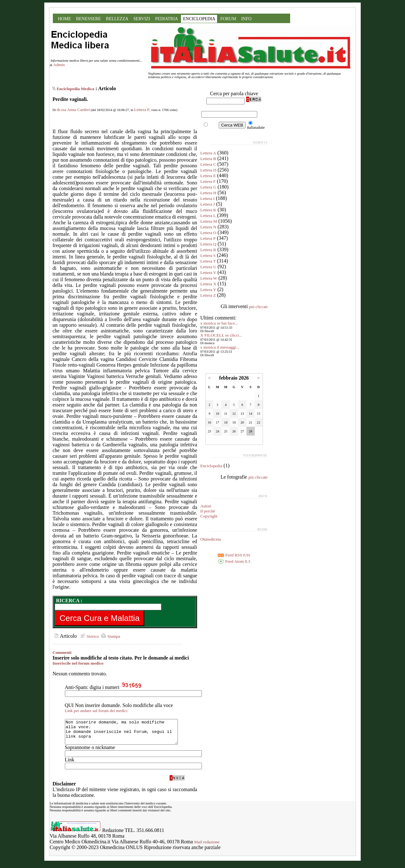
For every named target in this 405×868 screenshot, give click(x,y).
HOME (64, 19)
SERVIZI (142, 19)
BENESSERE (88, 19)
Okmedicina (211, 539)
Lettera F (208, 181)
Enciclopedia (211, 466)
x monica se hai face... (219, 323)
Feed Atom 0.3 (234, 561)
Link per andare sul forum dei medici (96, 711)
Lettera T (208, 261)
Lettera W (209, 278)
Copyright (209, 516)
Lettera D (208, 170)
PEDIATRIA (166, 19)
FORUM (228, 19)
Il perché (208, 511)
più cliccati (258, 307)
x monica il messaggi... (220, 347)
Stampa (110, 636)
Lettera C (208, 164)
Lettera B (208, 159)
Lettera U (208, 267)
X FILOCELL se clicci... (221, 335)
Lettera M (209, 221)
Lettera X (208, 284)
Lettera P (142, 110)
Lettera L (208, 216)
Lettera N (208, 227)
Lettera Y (208, 290)
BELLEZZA (117, 19)
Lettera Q (208, 244)
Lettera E (208, 176)
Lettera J (208, 204)
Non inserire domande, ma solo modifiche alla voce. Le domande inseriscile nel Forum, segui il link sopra (128, 734)
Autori (206, 506)
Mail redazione (207, 847)
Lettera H (208, 193)
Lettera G (208, 187)
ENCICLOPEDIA (199, 19)
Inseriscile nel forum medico (78, 663)
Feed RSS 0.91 (234, 555)
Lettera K (208, 210)
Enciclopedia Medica (75, 89)
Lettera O (208, 233)
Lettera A (208, 153)
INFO (246, 19)
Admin (59, 65)
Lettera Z (208, 295)
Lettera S (208, 255)
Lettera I (208, 198)
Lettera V (208, 273)
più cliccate (258, 477)
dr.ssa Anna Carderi (73, 110)
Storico (89, 636)
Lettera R (208, 250)
